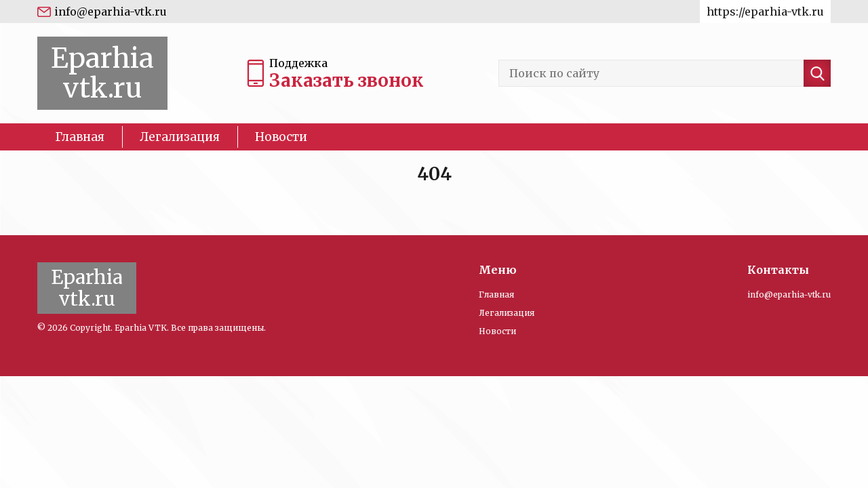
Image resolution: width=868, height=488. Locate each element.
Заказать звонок (347, 80)
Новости (281, 137)
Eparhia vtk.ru (102, 73)
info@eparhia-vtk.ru (111, 12)
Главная (80, 137)
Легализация (180, 137)
